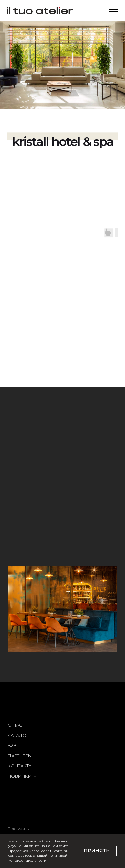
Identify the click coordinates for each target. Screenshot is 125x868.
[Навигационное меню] (114, 11)
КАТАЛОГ (18, 735)
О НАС (15, 725)
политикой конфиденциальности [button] (38, 858)
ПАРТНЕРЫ (20, 756)
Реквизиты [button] (19, 829)
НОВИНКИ (20, 776)
